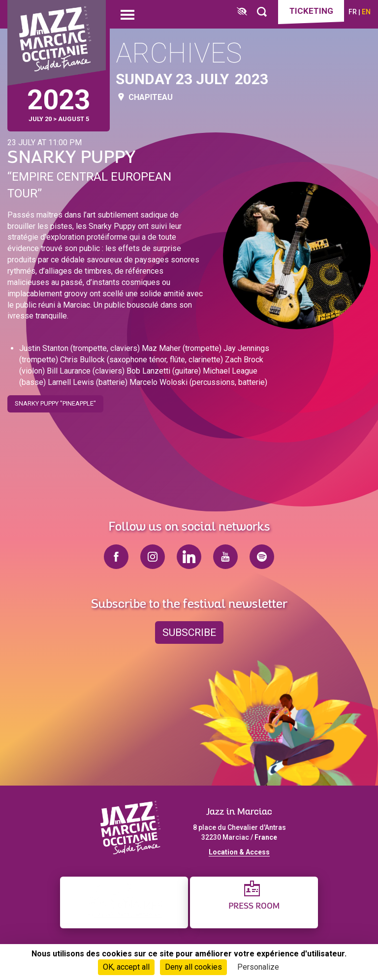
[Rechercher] (262, 12)
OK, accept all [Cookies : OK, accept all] (126, 967)
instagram (153, 557)
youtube (225, 557)
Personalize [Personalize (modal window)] (258, 967)
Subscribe (189, 632)
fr (353, 12)
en (366, 12)
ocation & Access (241, 852)
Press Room (254, 906)
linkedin (189, 557)
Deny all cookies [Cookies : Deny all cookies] (193, 967)
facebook (116, 557)
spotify (262, 557)
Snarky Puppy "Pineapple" (55, 400)
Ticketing (311, 11)
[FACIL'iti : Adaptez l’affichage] (242, 12)
